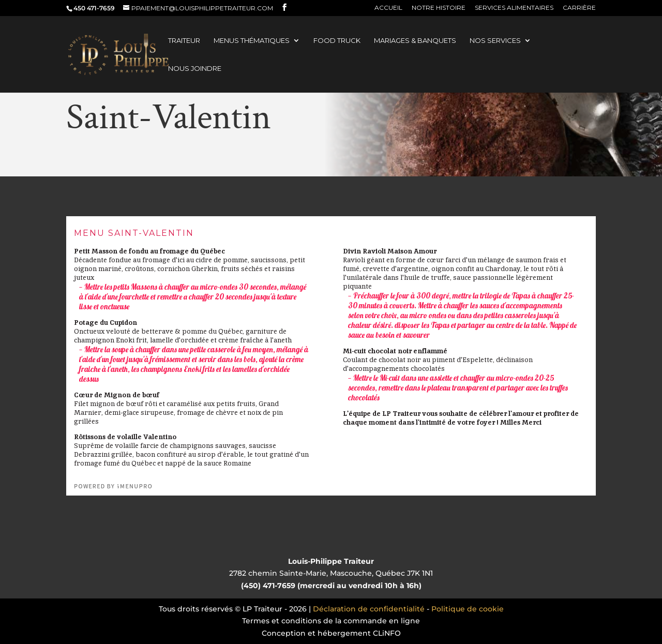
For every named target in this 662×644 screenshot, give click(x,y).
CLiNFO (387, 633)
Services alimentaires (514, 8)
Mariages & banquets (415, 41)
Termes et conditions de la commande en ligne (331, 621)
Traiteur (184, 41)
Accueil (388, 8)
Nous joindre (195, 69)
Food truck (337, 41)
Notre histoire (439, 8)
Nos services (495, 41)
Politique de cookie (468, 609)
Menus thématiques (252, 41)
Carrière (579, 8)
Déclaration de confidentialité (369, 609)
